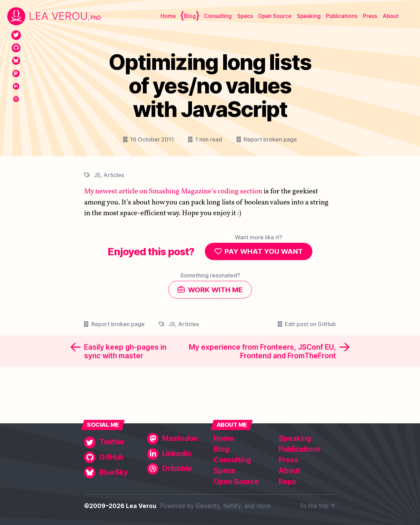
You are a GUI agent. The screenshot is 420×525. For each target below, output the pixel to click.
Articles (114, 175)
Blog (190, 16)
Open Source (275, 16)
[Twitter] (16, 35)
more (263, 506)
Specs (245, 16)
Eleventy (208, 506)
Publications (342, 16)
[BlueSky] (16, 61)
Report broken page (270, 139)
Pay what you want (264, 252)
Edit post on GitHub (310, 326)
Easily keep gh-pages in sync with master (125, 353)
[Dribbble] (16, 99)
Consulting (218, 16)
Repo (287, 482)
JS (97, 175)
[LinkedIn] (16, 86)
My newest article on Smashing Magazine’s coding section (173, 192)
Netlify (232, 506)
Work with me (215, 291)
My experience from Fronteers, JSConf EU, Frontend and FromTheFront (262, 353)
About (391, 16)
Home (168, 16)
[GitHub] (16, 48)
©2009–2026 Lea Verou (120, 506)
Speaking (309, 16)
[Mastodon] (16, 73)
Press (370, 16)
